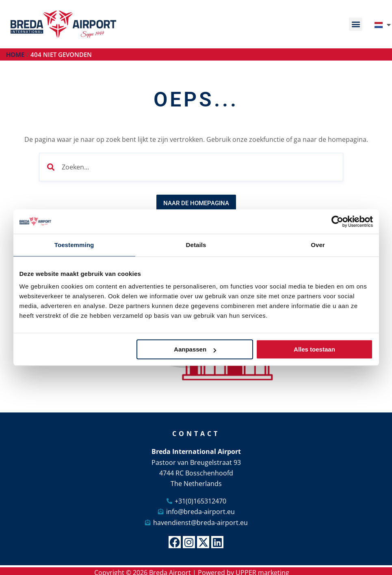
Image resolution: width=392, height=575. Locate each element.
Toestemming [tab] (74, 245)
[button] (356, 24)
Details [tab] (196, 245)
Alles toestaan (314, 349)
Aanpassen (195, 349)
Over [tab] (318, 245)
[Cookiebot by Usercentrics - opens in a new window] (337, 221)
